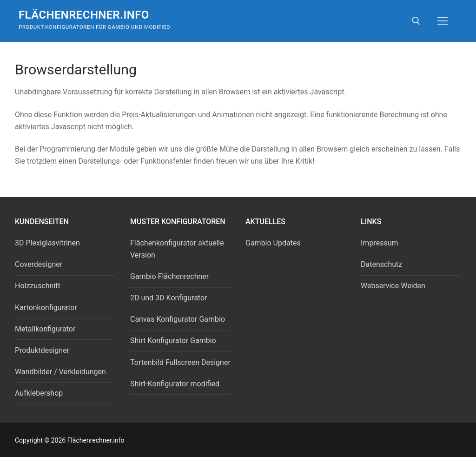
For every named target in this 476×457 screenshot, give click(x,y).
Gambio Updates (273, 243)
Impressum (380, 243)
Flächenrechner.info (84, 15)
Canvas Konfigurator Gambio (178, 319)
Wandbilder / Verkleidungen (60, 372)
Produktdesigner (42, 350)
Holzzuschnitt (38, 286)
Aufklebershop (39, 393)
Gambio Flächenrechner (169, 276)
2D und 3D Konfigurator (169, 298)
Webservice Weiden (393, 286)
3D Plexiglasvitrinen (47, 243)
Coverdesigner (39, 264)
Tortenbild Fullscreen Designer (180, 362)
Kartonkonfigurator (46, 308)
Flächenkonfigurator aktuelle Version (177, 249)
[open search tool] (416, 21)
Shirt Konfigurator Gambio (173, 341)
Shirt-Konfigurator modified (175, 384)
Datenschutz (381, 264)
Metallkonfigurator (45, 329)
